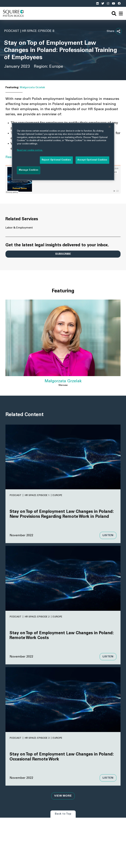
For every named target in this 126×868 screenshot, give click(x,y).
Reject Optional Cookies (56, 160)
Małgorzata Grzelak (32, 88)
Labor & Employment (19, 228)
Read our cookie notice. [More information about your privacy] (30, 150)
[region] (63, 151)
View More (63, 796)
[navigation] (121, 13)
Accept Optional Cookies (92, 160)
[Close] (110, 127)
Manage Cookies (29, 170)
